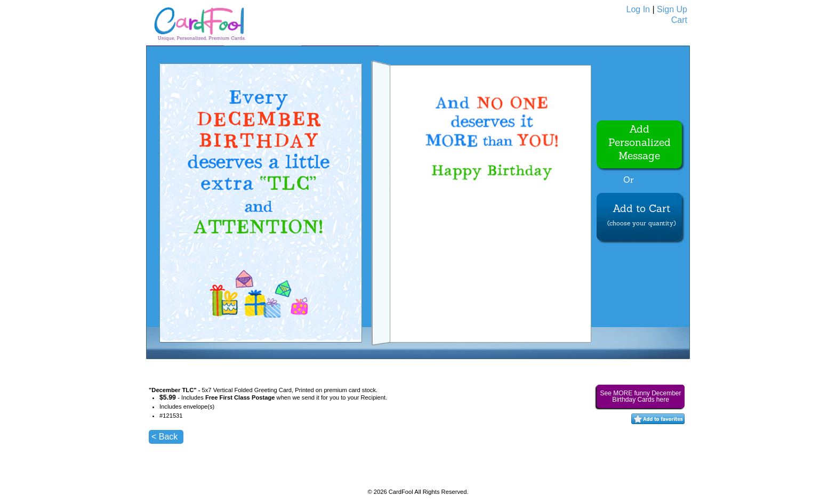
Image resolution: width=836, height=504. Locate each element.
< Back (164, 437)
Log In (638, 9)
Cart (679, 20)
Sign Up (672, 9)
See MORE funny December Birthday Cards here (640, 396)
